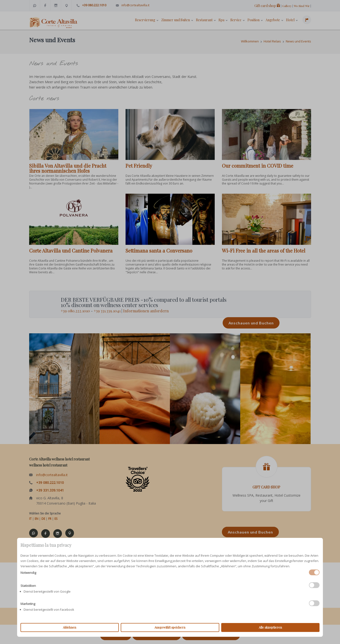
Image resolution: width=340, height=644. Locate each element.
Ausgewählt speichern (170, 627)
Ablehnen (70, 627)
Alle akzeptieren (270, 627)
